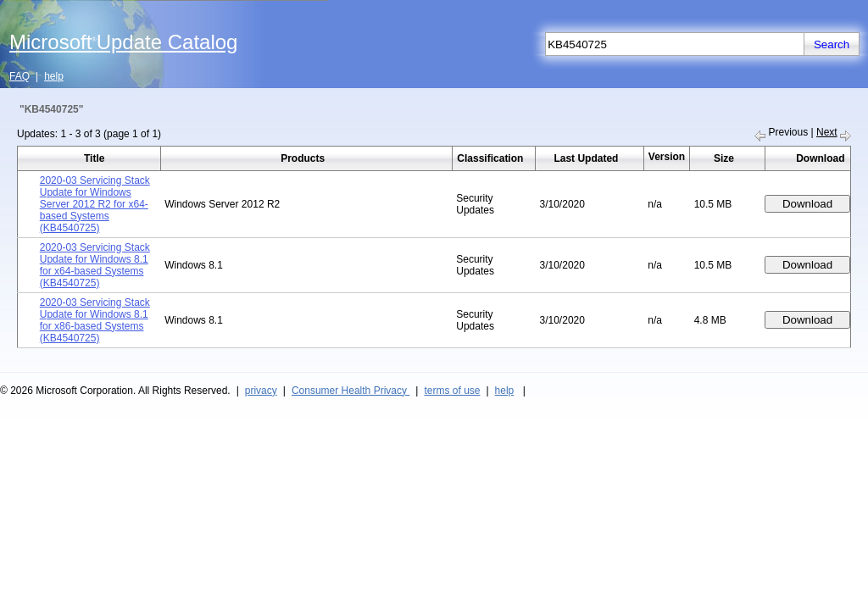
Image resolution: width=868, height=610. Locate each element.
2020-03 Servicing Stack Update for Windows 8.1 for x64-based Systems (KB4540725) (95, 265)
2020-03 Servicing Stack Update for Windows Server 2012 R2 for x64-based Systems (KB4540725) (95, 204)
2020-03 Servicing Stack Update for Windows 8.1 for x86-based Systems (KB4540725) (95, 320)
